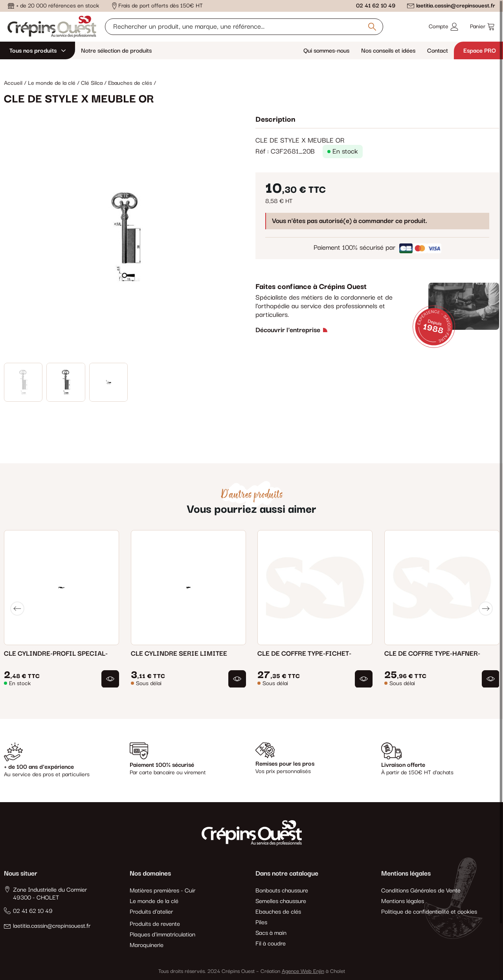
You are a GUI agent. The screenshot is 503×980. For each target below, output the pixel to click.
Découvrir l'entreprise (288, 330)
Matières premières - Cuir (162, 891)
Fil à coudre (271, 944)
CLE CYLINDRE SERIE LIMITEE (179, 653)
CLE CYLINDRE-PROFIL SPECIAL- (56, 653)
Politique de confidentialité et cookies (429, 912)
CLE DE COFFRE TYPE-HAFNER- (432, 653)
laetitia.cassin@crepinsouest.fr (456, 6)
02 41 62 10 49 (376, 6)
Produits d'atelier (151, 912)
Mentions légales (403, 901)
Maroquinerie (147, 945)
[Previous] (17, 609)
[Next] (486, 609)
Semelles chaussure (281, 901)
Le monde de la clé (154, 901)
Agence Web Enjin (303, 971)
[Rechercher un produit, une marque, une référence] (244, 27)
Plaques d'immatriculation (162, 935)
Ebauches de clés (278, 912)
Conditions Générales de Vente (421, 891)
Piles (261, 922)
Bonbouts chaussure (282, 891)
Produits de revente (155, 924)
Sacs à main (271, 933)
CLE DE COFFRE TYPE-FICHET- (304, 653)
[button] (110, 679)
